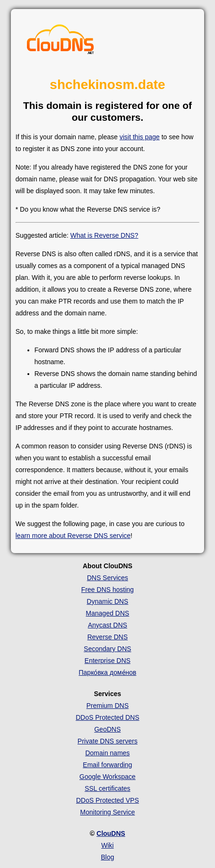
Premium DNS (107, 706)
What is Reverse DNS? (104, 235)
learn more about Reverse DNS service (73, 536)
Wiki (107, 845)
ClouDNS (111, 833)
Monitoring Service (108, 812)
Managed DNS (108, 613)
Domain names (107, 753)
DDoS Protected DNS (107, 717)
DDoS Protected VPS (107, 800)
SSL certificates (107, 788)
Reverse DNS (108, 637)
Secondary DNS (107, 649)
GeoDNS (107, 729)
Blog (107, 857)
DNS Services (107, 578)
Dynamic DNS (108, 601)
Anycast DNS (107, 625)
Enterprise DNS (107, 661)
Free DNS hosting (107, 590)
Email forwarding (107, 765)
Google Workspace (107, 777)
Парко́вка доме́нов (108, 672)
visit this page (140, 137)
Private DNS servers (107, 741)
